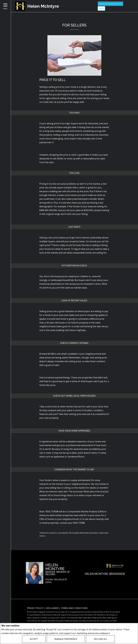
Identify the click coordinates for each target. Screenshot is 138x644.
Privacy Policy (118, 633)
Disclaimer (52, 608)
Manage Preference (66, 639)
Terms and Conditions (74, 608)
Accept (34, 639)
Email (49, 582)
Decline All (100, 639)
